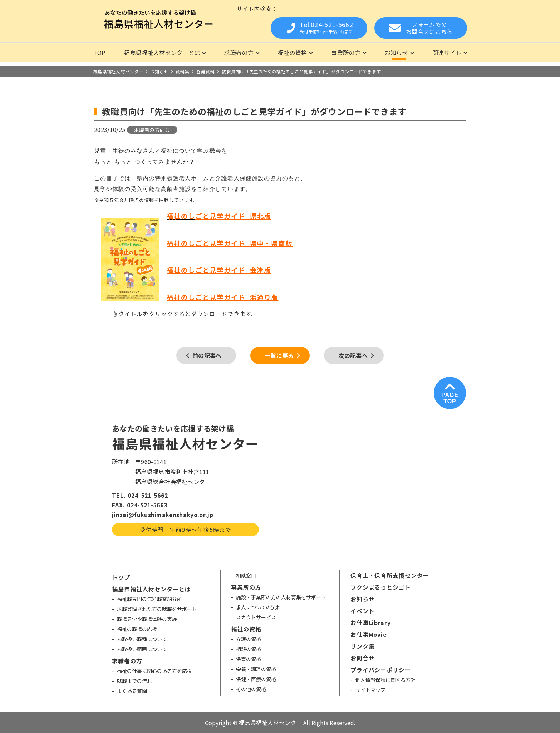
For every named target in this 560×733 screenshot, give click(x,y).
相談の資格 (249, 649)
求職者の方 (239, 53)
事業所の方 (346, 53)
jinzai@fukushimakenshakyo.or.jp (163, 515)
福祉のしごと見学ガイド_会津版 (219, 270)
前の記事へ (207, 355)
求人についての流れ (259, 607)
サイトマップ (370, 690)
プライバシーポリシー (381, 670)
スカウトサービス (256, 617)
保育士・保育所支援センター (390, 575)
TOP (99, 53)
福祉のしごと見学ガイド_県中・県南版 (230, 243)
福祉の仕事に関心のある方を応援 (154, 671)
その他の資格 (251, 689)
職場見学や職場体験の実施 (147, 619)
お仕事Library (371, 623)
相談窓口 (246, 575)
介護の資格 (249, 639)
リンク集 (363, 646)
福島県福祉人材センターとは (162, 53)
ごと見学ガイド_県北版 (233, 216)
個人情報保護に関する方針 (385, 680)
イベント (363, 611)
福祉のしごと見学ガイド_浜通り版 (222, 297)
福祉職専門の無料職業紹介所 (149, 599)
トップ (121, 577)
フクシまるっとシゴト (381, 587)
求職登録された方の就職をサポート (157, 609)
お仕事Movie (369, 634)
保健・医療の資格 (256, 679)
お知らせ (396, 53)
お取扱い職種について (142, 639)
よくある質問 (132, 691)
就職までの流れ (134, 681)
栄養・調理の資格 (256, 669)
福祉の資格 (293, 53)
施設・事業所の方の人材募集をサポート (281, 597)
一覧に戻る (279, 355)
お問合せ (363, 658)
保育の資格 (249, 659)
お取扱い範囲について (142, 649)
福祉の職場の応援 (137, 629)
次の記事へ (353, 355)
